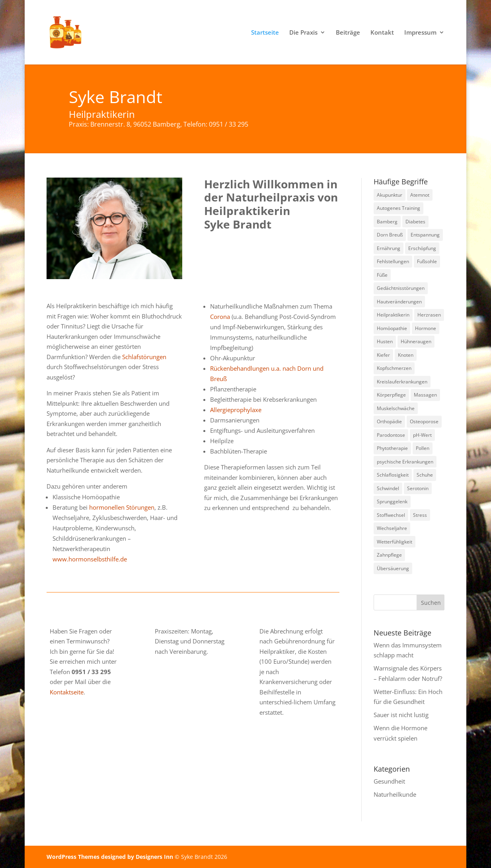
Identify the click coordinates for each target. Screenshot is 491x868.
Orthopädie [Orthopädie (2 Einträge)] (389, 421)
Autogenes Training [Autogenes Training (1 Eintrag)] (398, 208)
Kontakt (382, 33)
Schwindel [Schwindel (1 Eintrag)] (388, 488)
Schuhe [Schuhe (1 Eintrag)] (425, 475)
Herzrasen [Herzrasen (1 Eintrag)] (429, 315)
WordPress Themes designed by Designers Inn (111, 857)
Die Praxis (303, 33)
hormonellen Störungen (122, 507)
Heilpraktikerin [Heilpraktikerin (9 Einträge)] (393, 315)
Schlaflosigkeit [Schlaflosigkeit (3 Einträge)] (393, 475)
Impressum (420, 33)
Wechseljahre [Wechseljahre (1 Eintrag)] (392, 528)
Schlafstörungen (144, 357)
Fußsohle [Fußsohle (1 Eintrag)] (427, 261)
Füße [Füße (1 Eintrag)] (382, 275)
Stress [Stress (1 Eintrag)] (420, 515)
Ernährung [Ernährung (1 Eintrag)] (389, 248)
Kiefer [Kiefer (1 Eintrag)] (383, 355)
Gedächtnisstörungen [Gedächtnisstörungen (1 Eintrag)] (401, 288)
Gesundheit (389, 781)
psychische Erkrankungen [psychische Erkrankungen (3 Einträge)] (405, 462)
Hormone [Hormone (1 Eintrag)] (426, 328)
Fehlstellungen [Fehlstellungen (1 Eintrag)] (393, 261)
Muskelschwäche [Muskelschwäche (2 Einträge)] (396, 408)
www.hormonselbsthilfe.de (90, 559)
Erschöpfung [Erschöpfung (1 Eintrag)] (422, 248)
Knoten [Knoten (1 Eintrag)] (406, 355)
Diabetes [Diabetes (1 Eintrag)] (415, 222)
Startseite (265, 33)
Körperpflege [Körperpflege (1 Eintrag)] (391, 395)
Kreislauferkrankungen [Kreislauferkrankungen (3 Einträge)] (402, 382)
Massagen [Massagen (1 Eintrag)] (425, 395)
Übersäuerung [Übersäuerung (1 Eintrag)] (393, 568)
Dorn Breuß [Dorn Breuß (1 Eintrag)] (390, 235)
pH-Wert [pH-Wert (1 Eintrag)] (422, 435)
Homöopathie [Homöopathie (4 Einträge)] (392, 328)
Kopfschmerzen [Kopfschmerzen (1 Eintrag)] (394, 368)
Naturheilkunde (395, 794)
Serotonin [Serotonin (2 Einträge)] (418, 488)
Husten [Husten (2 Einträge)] (385, 341)
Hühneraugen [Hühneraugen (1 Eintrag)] (416, 341)
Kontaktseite (67, 692)
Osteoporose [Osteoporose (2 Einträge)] (424, 421)
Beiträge (348, 33)
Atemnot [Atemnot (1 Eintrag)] (420, 195)
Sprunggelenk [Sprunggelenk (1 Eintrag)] (392, 501)
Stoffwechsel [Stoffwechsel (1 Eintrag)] (391, 515)
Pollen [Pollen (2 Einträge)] (423, 448)
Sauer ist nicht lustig (401, 715)
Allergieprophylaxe (236, 410)
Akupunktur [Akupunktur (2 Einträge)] (390, 195)
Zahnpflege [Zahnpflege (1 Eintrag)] (389, 555)
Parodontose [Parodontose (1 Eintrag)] (391, 435)
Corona (220, 317)
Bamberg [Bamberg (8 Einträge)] (387, 222)
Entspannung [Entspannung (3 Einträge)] (425, 235)
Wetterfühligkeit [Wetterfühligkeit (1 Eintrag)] (395, 542)
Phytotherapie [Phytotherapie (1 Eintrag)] (392, 448)
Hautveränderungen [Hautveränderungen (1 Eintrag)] (399, 302)
